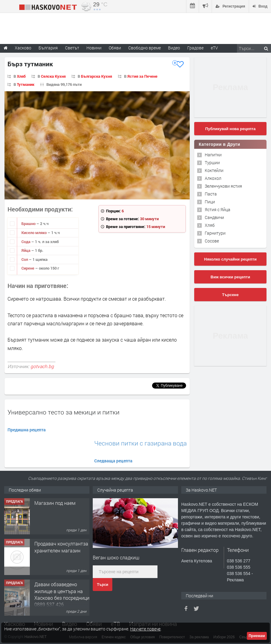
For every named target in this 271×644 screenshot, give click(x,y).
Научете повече (145, 629)
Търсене (231, 295)
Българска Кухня (97, 76)
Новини (94, 48)
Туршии (212, 163)
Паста (211, 194)
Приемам (257, 636)
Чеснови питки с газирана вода (140, 443)
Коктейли (214, 170)
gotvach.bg (42, 366)
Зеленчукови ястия (223, 186)
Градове (195, 48)
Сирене (28, 268)
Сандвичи (214, 217)
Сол (25, 259)
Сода (26, 242)
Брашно (29, 224)
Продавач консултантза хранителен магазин (61, 547)
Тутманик (26, 84)
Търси (103, 585)
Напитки (213, 155)
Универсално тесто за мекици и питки (64, 412)
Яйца (26, 250)
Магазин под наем (55, 503)
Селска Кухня (53, 76)
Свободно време (145, 48)
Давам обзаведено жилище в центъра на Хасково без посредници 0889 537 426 (62, 594)
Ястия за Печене (142, 76)
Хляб (21, 76)
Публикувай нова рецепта (230, 129)
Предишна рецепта (27, 430)
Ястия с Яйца (218, 209)
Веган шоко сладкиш (116, 557)
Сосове (212, 241)
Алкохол (213, 178)
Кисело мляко (34, 233)
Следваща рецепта (113, 461)
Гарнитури (215, 233)
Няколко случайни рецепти (230, 259)
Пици (210, 202)
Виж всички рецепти (230, 277)
